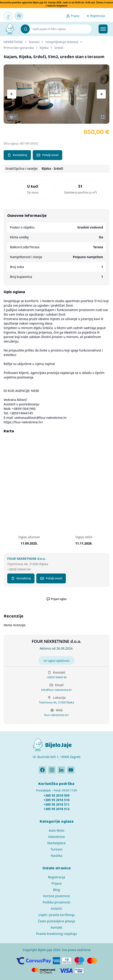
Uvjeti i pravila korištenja (56, 915)
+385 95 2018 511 (56, 804)
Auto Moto (56, 830)
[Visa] (66, 971)
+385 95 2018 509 (56, 795)
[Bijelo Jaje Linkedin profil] (61, 770)
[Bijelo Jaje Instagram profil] (52, 770)
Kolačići (56, 909)
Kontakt (56, 927)
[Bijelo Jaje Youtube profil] (71, 770)
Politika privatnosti (56, 902)
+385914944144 (56, 677)
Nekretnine (56, 837)
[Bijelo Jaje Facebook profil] (42, 770)
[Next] (101, 94)
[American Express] (56, 961)
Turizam (56, 849)
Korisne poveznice (56, 896)
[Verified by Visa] (79, 971)
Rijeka (44, 48)
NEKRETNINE (13, 42)
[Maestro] (79, 961)
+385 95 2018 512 (56, 809)
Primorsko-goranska (19, 48)
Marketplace (56, 843)
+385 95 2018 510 (56, 800)
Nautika (56, 856)
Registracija (57, 877)
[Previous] (12, 94)
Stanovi (34, 42)
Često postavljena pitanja (56, 921)
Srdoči (59, 48)
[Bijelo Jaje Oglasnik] (10, 29)
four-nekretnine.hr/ (56, 715)
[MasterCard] (92, 961)
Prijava (56, 883)
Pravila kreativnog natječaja (56, 934)
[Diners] (67, 961)
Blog (57, 890)
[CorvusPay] (33, 961)
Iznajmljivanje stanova (62, 42)
